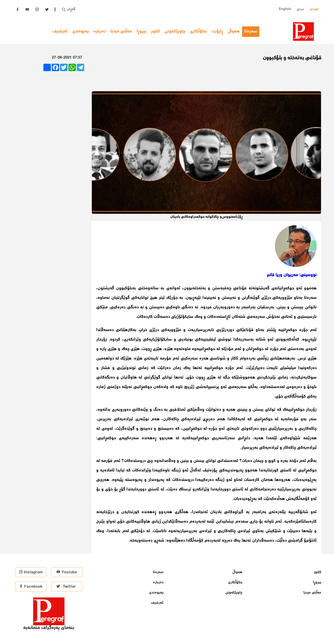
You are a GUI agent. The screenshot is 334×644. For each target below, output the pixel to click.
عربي (300, 9)
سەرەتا (252, 32)
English (285, 9)
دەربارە (100, 32)
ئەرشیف (60, 32)
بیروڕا (141, 32)
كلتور (155, 32)
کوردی (314, 9)
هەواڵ (234, 32)
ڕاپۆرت (217, 32)
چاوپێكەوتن (175, 32)
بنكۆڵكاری (198, 32)
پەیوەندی (81, 32)
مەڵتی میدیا (121, 32)
